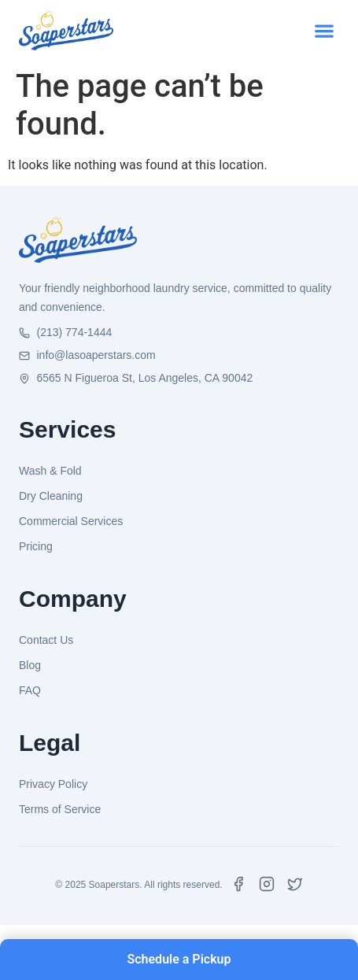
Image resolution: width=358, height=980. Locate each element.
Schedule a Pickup (179, 959)
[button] (324, 31)
